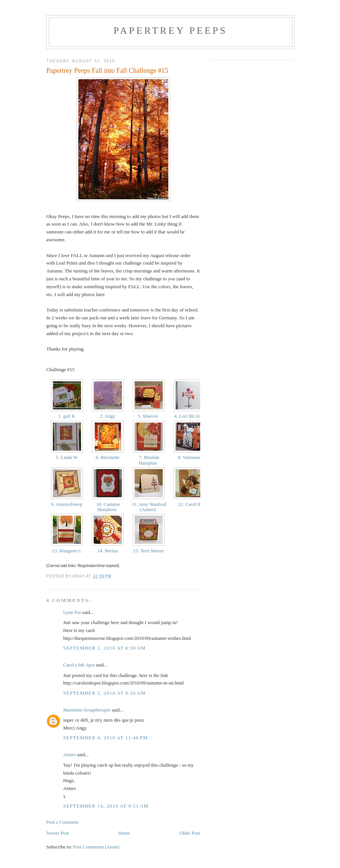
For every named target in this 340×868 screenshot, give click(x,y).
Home (124, 833)
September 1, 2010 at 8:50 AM (105, 648)
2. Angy (108, 416)
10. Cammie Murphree (108, 507)
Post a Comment (63, 822)
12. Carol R (189, 504)
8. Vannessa (189, 457)
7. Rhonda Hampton (149, 460)
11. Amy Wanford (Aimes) (148, 507)
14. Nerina (107, 551)
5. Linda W (67, 457)
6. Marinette (108, 457)
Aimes (70, 754)
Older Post (189, 833)
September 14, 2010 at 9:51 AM (106, 806)
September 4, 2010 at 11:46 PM (106, 738)
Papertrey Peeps (171, 31)
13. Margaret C (67, 551)
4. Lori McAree (189, 416)
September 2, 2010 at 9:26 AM (105, 693)
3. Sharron (148, 416)
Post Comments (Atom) (96, 847)
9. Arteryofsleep (67, 504)
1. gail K (67, 416)
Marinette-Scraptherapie (87, 710)
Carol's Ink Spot (79, 665)
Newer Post (58, 833)
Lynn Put (72, 612)
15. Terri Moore (149, 551)
